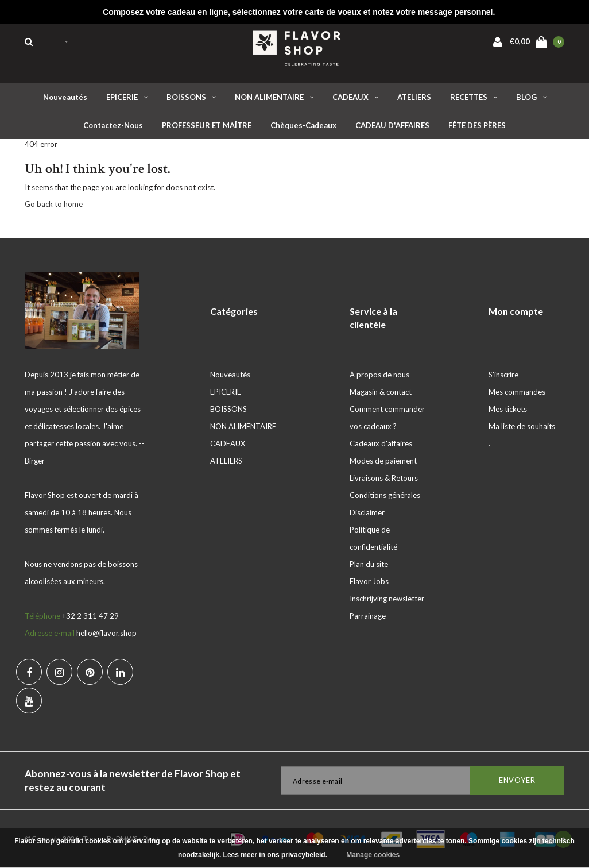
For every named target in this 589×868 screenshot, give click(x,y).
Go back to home (54, 204)
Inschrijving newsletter (387, 599)
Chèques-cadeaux (303, 125)
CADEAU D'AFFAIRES (392, 125)
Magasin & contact (381, 392)
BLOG (531, 97)
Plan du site (369, 564)
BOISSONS (191, 97)
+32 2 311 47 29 (90, 616)
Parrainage (368, 616)
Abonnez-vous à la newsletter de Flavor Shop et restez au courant (133, 780)
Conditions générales (385, 495)
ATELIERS (414, 97)
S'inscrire (503, 375)
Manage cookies (373, 855)
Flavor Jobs (369, 581)
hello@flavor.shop (106, 633)
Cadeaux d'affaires (381, 443)
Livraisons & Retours (384, 478)
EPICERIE (127, 97)
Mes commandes (517, 392)
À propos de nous (379, 375)
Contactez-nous (113, 125)
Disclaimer (367, 512)
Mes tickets (508, 409)
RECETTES (474, 97)
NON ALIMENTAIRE (274, 97)
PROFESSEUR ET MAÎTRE (207, 125)
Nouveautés (65, 97)
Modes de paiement (383, 461)
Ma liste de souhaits (522, 426)
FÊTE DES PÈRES (477, 125)
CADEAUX (355, 97)
